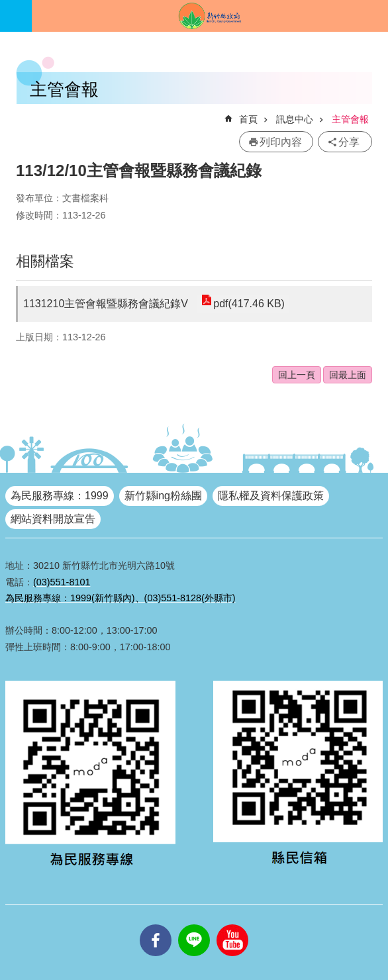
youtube (232, 924)
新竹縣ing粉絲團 (163, 496)
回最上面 (348, 375)
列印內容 (281, 142)
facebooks (156, 924)
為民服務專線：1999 (60, 496)
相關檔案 (45, 261)
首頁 (248, 119)
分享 (349, 142)
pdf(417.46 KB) (249, 304)
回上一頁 (297, 375)
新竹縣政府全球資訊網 (210, 16)
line (194, 924)
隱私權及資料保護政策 (271, 496)
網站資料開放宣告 (53, 519)
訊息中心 (295, 119)
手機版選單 (16, 16)
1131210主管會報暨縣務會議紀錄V (106, 304)
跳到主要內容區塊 (7, 7)
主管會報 (350, 119)
